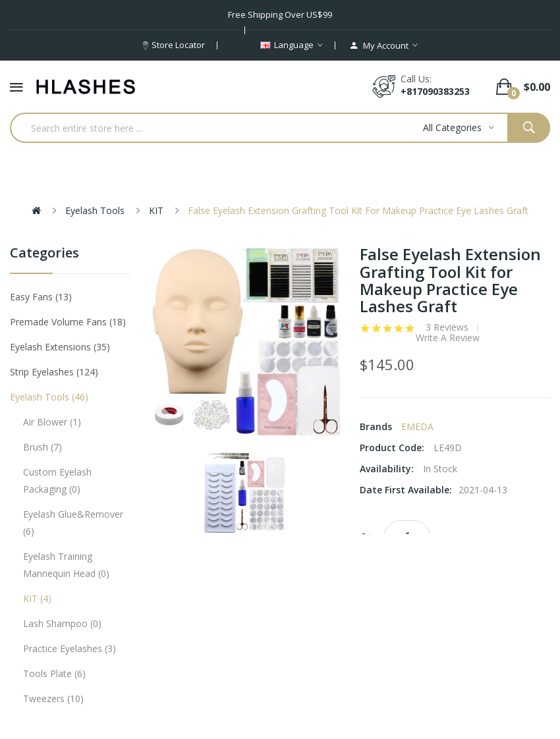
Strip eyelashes (54, 372)
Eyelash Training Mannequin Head (66, 565)
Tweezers (53, 698)
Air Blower (52, 422)
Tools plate (54, 673)
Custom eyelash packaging (57, 480)
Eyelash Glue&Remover (73, 523)
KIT (156, 210)
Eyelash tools (95, 210)
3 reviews (447, 327)
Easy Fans (41, 297)
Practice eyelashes (70, 648)
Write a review (448, 338)
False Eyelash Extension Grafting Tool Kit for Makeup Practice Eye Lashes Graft (358, 210)
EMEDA (417, 426)
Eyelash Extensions (60, 347)
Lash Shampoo (62, 623)
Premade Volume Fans (68, 322)
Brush (42, 447)
